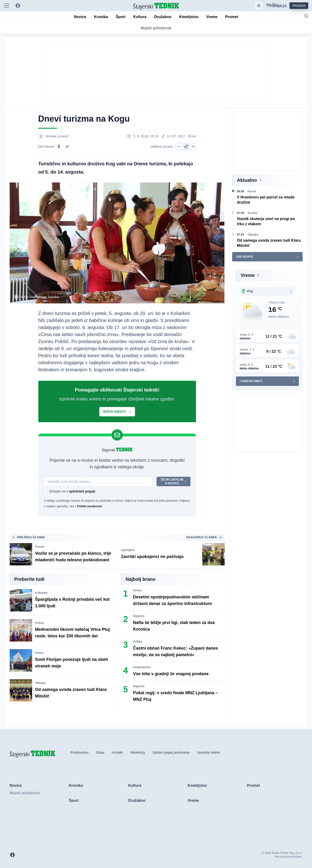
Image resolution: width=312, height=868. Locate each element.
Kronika (252, 213)
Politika (138, 642)
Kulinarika (41, 593)
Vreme (248, 275)
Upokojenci (128, 550)
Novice (39, 653)
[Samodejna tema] (259, 6)
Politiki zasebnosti (89, 506)
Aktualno (247, 180)
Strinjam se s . (73, 491)
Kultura (39, 623)
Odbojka (40, 683)
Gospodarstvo (142, 667)
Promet (40, 547)
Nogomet (139, 616)
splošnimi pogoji (82, 491)
